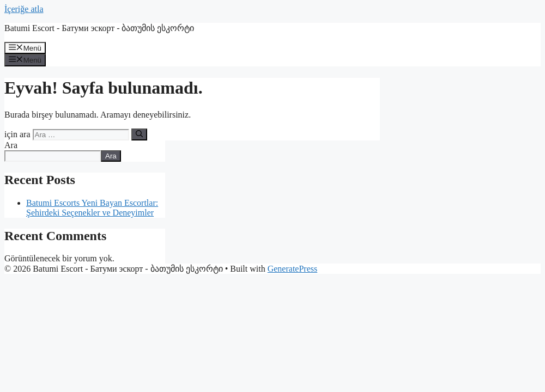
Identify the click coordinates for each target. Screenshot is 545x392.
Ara (11, 145)
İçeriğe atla (24, 9)
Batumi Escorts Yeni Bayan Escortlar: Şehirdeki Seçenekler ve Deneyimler (92, 208)
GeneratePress (293, 269)
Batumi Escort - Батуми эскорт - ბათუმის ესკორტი (99, 28)
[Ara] (139, 134)
